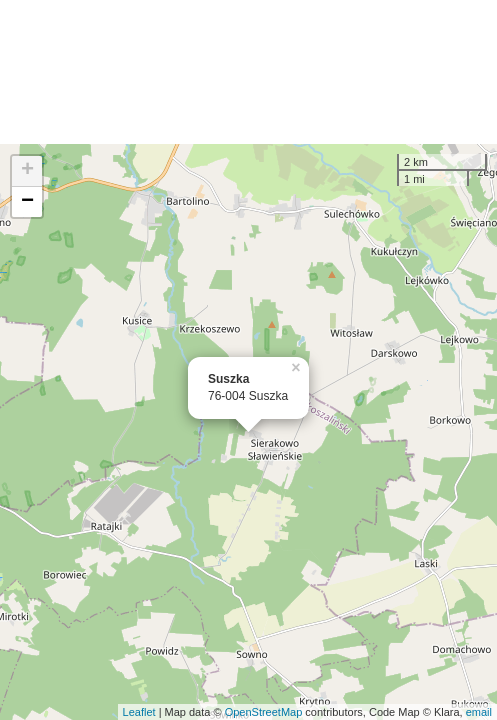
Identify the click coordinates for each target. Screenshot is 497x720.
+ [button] (27, 171)
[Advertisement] (248, 72)
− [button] (27, 202)
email (479, 712)
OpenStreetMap (264, 712)
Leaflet (139, 712)
